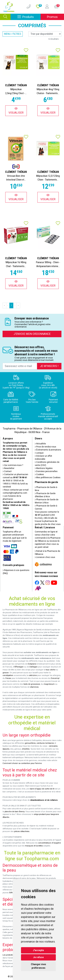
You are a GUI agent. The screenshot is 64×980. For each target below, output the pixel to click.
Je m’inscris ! (49, 366)
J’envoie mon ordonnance (32, 334)
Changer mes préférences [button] (38, 966)
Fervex (8, 678)
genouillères (30, 743)
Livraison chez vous (45, 557)
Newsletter (9, 468)
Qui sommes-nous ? (13, 465)
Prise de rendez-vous (45, 447)
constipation (8, 675)
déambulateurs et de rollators (44, 800)
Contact (7, 471)
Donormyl (55, 678)
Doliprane (32, 664)
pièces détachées (22, 831)
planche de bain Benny (15, 812)
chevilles (26, 749)
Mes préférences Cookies (48, 478)
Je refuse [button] (38, 957)
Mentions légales (44, 468)
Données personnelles (46, 471)
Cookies (39, 474)
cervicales (53, 746)
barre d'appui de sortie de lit (42, 789)
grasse (6, 673)
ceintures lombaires (45, 743)
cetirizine (33, 675)
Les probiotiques (10, 955)
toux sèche (51, 670)
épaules (6, 749)
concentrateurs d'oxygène (49, 843)
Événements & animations (48, 450)
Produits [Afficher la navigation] (29, 17)
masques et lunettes (34, 846)
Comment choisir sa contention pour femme (22, 763)
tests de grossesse (32, 684)
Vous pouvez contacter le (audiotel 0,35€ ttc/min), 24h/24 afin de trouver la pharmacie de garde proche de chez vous (48, 518)
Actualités (40, 444)
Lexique (39, 453)
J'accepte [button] (38, 950)
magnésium (49, 684)
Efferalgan (19, 667)
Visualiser (16, 111)
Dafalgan (34, 667)
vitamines (34, 687)
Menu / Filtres (13, 34)
